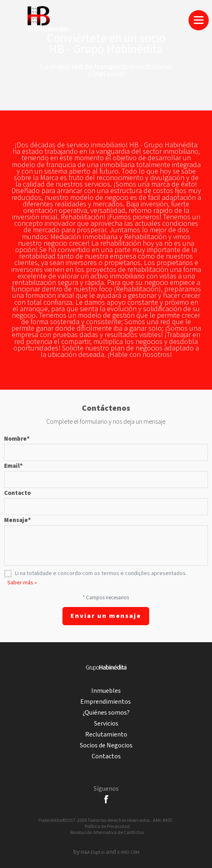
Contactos (106, 757)
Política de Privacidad (107, 827)
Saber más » (22, 583)
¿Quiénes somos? (106, 713)
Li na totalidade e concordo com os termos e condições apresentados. (101, 573)
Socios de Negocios (106, 746)
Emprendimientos (106, 702)
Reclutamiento (106, 735)
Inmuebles (106, 691)
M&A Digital (93, 852)
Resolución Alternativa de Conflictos (107, 833)
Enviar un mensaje (106, 616)
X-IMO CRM (128, 852)
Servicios (106, 724)
